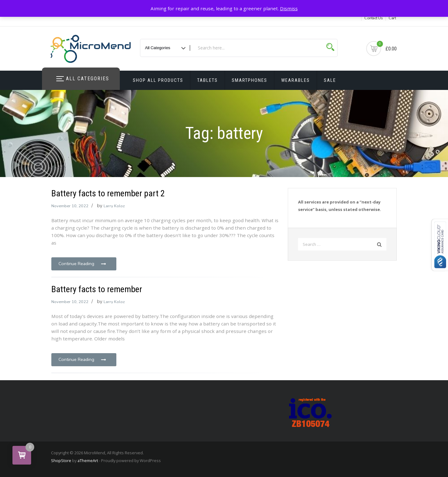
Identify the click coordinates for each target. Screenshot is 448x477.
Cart (392, 18)
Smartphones (250, 80)
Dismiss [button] (289, 8)
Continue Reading (83, 264)
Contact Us (373, 18)
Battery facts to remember (97, 289)
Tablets (208, 80)
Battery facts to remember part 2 (108, 193)
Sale (330, 80)
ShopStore (61, 461)
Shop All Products (158, 80)
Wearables (296, 80)
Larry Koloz (114, 206)
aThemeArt (88, 461)
